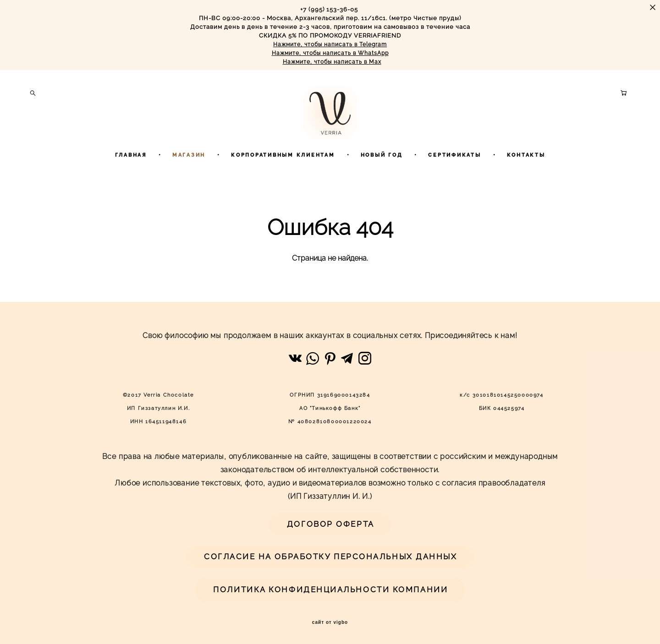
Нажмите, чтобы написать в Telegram (330, 44)
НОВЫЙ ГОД (382, 179)
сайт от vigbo (330, 622)
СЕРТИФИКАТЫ (454, 179)
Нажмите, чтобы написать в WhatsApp (330, 53)
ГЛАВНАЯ (131, 179)
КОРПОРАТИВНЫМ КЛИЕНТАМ (283, 179)
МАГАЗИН (189, 179)
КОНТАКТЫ (526, 179)
